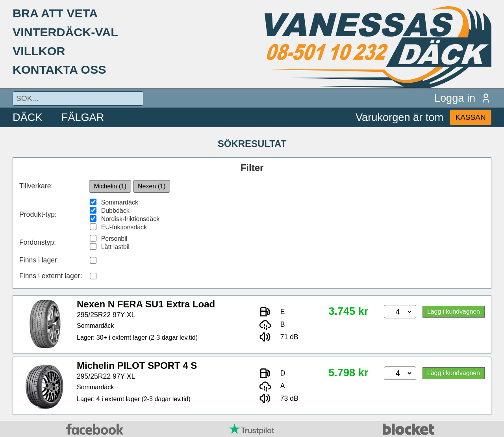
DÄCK (28, 117)
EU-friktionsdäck (124, 227)
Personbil (114, 239)
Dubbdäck (115, 211)
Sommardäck (120, 202)
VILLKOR (39, 51)
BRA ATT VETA (55, 13)
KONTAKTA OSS (59, 69)
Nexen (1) (152, 186)
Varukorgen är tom (399, 117)
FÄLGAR (83, 117)
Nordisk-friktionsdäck (130, 219)
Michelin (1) (110, 186)
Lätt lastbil (115, 247)
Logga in (463, 98)
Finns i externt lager (50, 276)
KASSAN (470, 117)
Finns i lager (38, 260)
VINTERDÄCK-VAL (65, 32)
